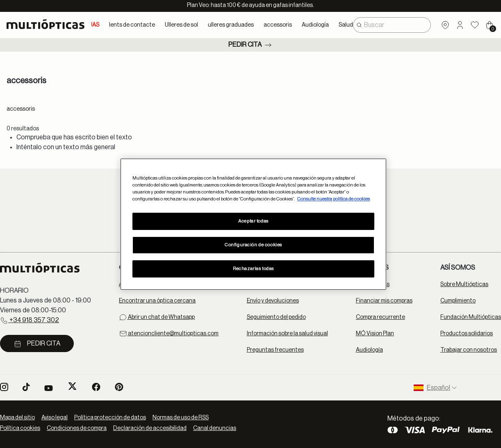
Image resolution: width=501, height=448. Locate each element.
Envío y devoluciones (273, 301)
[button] (460, 25)
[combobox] (392, 25)
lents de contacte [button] (132, 25)
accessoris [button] (278, 25)
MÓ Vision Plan (375, 334)
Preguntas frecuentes (275, 350)
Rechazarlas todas (253, 269)
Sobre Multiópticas (464, 284)
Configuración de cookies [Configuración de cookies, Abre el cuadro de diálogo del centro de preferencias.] (253, 245)
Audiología (369, 350)
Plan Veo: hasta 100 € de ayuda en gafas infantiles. (250, 5)
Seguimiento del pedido (276, 317)
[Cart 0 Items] (490, 25)
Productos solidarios (467, 334)
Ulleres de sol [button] (181, 25)
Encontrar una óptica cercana (157, 301)
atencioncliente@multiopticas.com (169, 334)
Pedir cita (251, 45)
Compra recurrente (380, 317)
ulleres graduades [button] (231, 25)
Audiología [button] (315, 25)
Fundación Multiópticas (471, 317)
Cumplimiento (458, 301)
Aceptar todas (253, 221)
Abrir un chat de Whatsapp (157, 317)
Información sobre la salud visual (287, 334)
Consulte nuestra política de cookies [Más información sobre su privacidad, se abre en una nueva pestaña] (334, 199)
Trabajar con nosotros (469, 350)
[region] (253, 224)
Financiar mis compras (384, 301)
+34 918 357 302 (30, 321)
